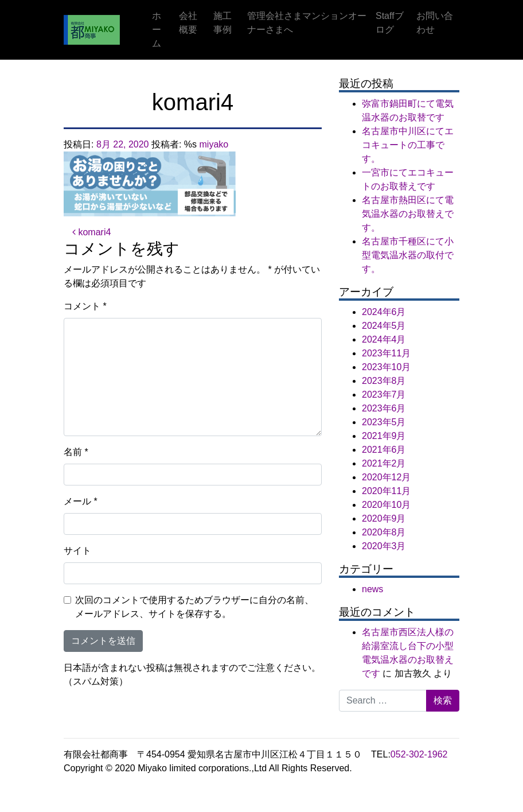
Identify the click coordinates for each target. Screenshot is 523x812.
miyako (214, 144)
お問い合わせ (435, 23)
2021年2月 (384, 463)
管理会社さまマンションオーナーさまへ (307, 23)
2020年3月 (384, 546)
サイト (77, 551)
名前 (76, 452)
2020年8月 (384, 532)
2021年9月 (384, 436)
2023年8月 (384, 381)
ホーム (157, 30)
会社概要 (188, 23)
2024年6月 (384, 312)
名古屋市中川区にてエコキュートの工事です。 (408, 145)
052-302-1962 (419, 754)
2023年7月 (384, 395)
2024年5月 (384, 326)
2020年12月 (386, 477)
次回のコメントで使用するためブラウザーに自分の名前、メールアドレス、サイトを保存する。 (194, 607)
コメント (85, 306)
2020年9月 (384, 518)
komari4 (91, 232)
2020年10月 (386, 505)
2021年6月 (384, 450)
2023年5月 (384, 422)
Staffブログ (390, 23)
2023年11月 (386, 353)
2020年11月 (386, 491)
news (372, 589)
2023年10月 (386, 367)
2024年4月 (384, 339)
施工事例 (223, 23)
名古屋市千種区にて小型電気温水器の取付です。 (408, 255)
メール (81, 501)
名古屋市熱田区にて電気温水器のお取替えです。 (408, 214)
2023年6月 (384, 408)
